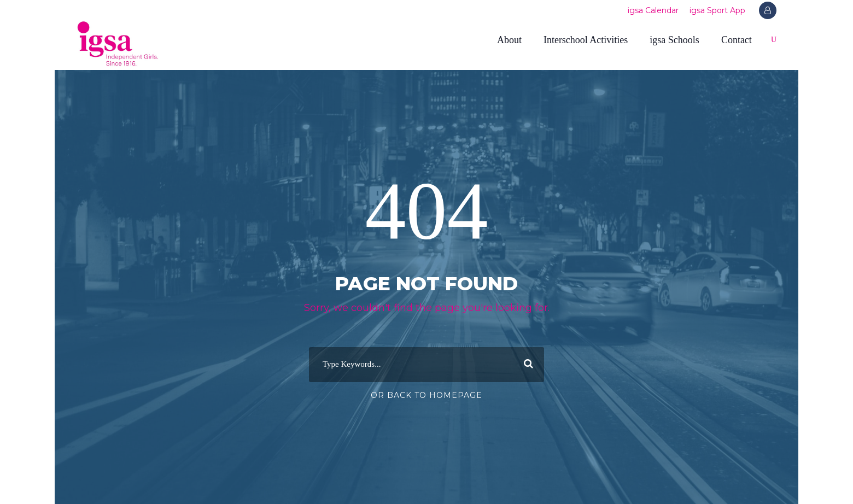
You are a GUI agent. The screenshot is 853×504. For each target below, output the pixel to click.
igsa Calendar (653, 10)
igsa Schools (674, 40)
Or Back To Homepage (426, 395)
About (509, 40)
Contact (737, 40)
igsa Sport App (717, 10)
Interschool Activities (586, 40)
